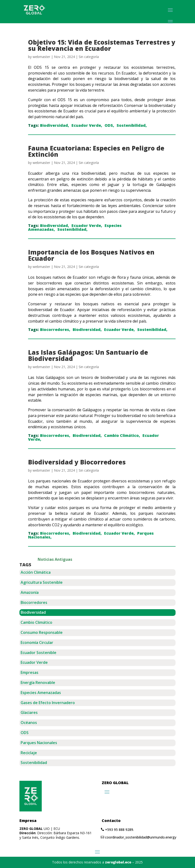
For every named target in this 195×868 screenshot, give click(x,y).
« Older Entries (86, 559)
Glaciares (29, 712)
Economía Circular (37, 642)
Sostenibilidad (131, 125)
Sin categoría (89, 57)
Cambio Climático (121, 435)
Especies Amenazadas (41, 693)
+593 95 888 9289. (119, 830)
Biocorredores (55, 330)
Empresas (30, 672)
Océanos (29, 723)
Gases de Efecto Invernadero (48, 703)
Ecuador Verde (86, 125)
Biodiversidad (54, 125)
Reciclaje (29, 753)
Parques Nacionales (39, 743)
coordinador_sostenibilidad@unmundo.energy (141, 837)
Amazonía (30, 592)
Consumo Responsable (42, 632)
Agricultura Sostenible (42, 582)
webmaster (41, 57)
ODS (109, 125)
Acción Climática (36, 572)
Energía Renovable (38, 683)
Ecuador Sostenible (38, 653)
